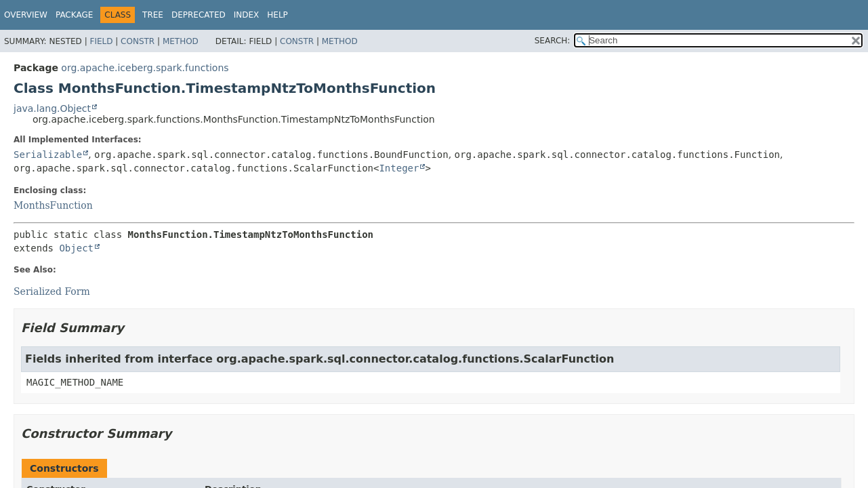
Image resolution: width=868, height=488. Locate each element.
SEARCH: (553, 41)
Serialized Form (52, 291)
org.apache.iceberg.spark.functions (145, 68)
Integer (399, 168)
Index (247, 15)
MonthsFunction (53, 205)
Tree (153, 15)
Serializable (48, 155)
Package (74, 15)
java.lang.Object (52, 108)
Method (181, 41)
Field (101, 41)
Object (76, 248)
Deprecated (199, 15)
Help (277, 15)
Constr (138, 41)
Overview (26, 15)
